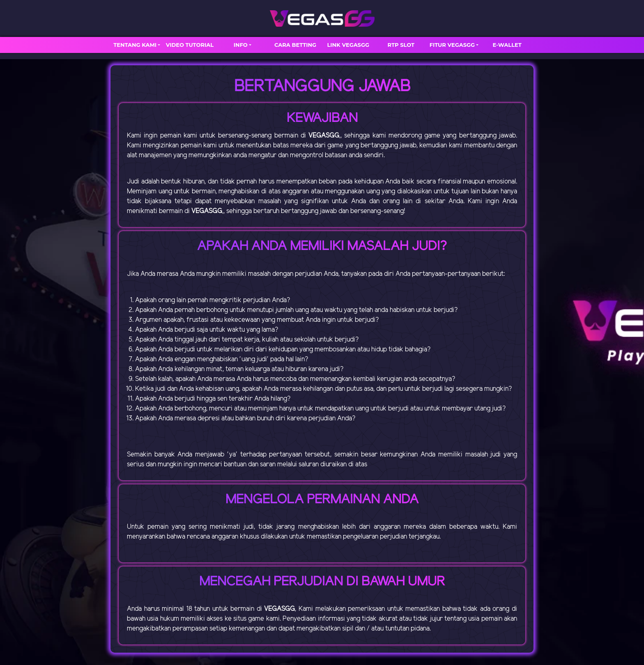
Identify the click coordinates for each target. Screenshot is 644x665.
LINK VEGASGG (348, 45)
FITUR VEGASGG (452, 45)
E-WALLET (507, 45)
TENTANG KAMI (135, 45)
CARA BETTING (295, 45)
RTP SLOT (401, 45)
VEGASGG (324, 136)
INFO (241, 45)
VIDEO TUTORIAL (190, 45)
